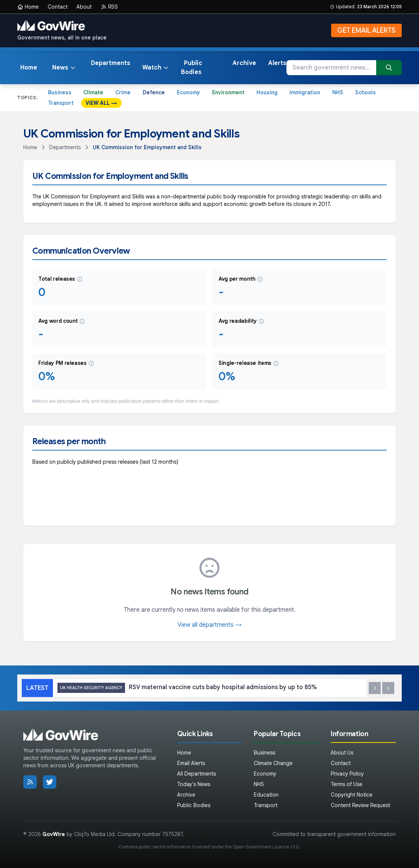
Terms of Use (347, 784)
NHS (338, 92)
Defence (154, 92)
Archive (244, 63)
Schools (365, 92)
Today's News (194, 784)
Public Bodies (192, 68)
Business (60, 92)
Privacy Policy (347, 774)
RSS (109, 7)
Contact (58, 7)
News (64, 68)
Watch (156, 68)
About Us (342, 753)
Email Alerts (191, 763)
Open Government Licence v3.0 (266, 847)
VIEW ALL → (101, 103)
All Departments (197, 774)
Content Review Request (360, 805)
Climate (93, 92)
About (84, 7)
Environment (228, 92)
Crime (123, 92)
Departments (111, 63)
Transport (61, 103)
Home (28, 7)
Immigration (305, 92)
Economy (188, 92)
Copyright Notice (352, 795)
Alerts (277, 63)
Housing (267, 92)
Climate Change (273, 763)
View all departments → (209, 625)
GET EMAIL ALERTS (366, 30)
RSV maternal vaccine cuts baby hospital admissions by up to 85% (187, 688)
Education (266, 795)
